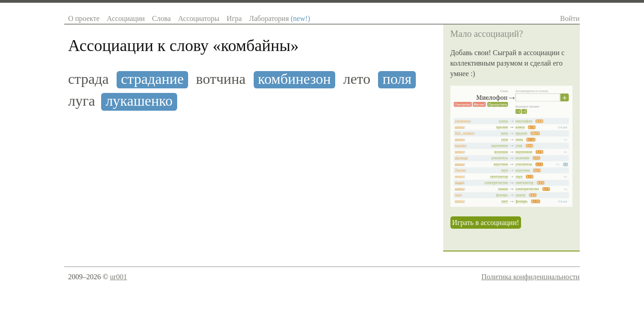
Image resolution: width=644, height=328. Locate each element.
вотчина (221, 79)
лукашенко (139, 101)
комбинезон (294, 79)
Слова (161, 18)
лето (357, 79)
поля (397, 79)
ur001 (119, 277)
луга (81, 101)
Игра (234, 18)
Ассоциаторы (199, 18)
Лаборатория (280, 18)
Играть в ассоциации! (486, 223)
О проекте (84, 18)
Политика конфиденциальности (531, 277)
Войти (570, 18)
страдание (153, 79)
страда (88, 79)
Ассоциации (125, 18)
